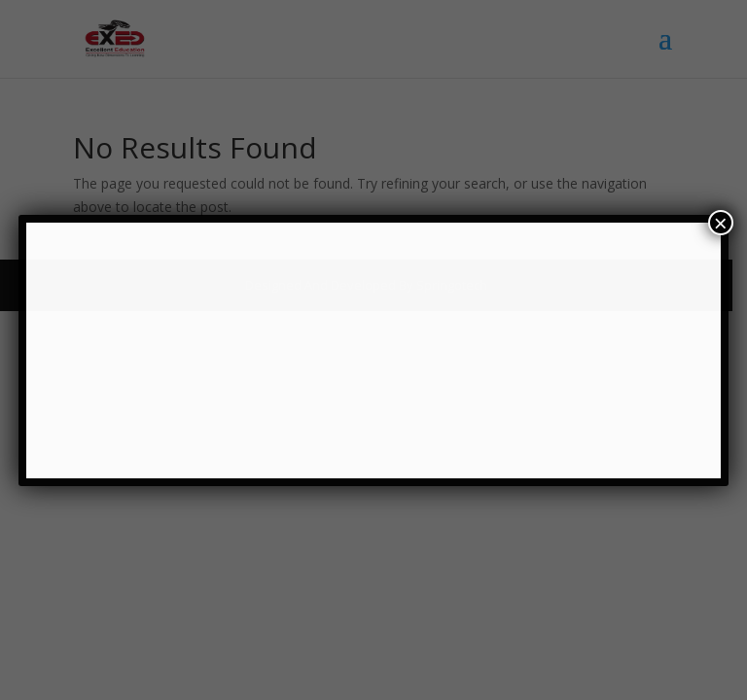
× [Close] (721, 223)
